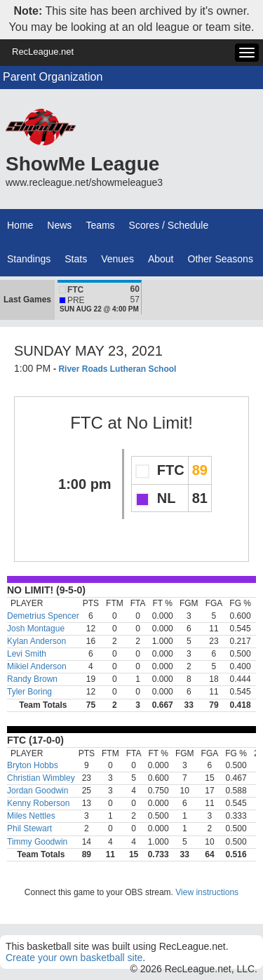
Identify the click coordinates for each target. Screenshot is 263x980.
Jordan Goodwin (38, 791)
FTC (87, 423)
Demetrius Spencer (43, 616)
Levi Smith (27, 654)
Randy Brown (32, 679)
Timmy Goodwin (37, 842)
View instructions (207, 892)
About (161, 259)
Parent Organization (53, 77)
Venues (117, 259)
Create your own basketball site (74, 958)
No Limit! (160, 423)
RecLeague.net (43, 52)
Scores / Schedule (169, 225)
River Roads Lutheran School (117, 369)
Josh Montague (36, 629)
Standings (29, 259)
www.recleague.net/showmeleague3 (84, 182)
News (59, 225)
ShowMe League (82, 164)
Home (20, 225)
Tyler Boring (29, 692)
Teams (100, 225)
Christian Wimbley (41, 778)
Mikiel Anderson (37, 666)
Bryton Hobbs (33, 765)
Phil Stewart (29, 828)
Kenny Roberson (38, 803)
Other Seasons (221, 259)
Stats (76, 259)
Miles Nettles (31, 816)
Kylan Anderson (36, 641)
